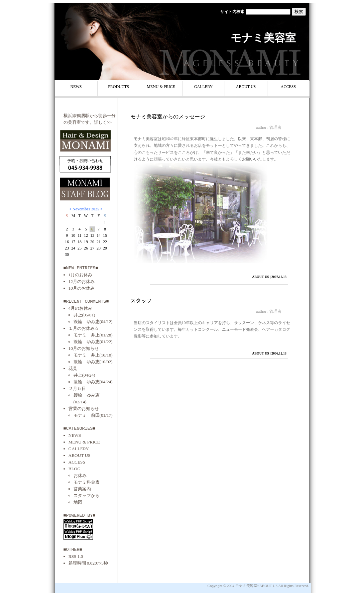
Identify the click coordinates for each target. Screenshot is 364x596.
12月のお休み (82, 281)
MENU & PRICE (161, 87)
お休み (80, 475)
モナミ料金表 (87, 482)
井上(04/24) (84, 375)
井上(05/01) (84, 315)
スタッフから (87, 495)
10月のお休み (82, 288)
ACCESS (288, 87)
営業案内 (82, 489)
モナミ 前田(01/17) (93, 415)
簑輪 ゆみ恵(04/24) (93, 382)
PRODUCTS (118, 87)
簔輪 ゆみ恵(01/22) (93, 342)
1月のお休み (81, 275)
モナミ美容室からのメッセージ (168, 117)
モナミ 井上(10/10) (93, 355)
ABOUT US (246, 87)
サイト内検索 (232, 12)
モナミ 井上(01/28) (93, 335)
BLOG (75, 469)
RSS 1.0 (76, 556)
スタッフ (141, 301)
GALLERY (203, 87)
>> (109, 122)
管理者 (275, 127)
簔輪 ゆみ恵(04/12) (93, 322)
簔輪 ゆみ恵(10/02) (93, 362)
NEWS (76, 87)
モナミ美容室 (263, 38)
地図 (78, 502)
